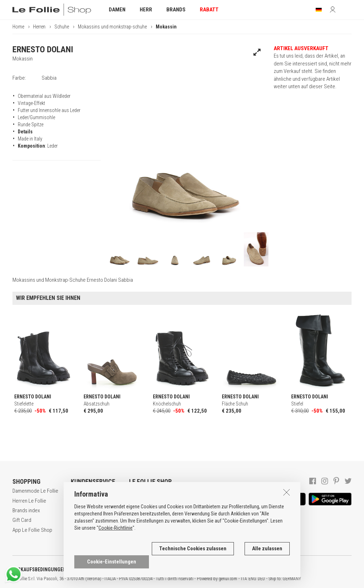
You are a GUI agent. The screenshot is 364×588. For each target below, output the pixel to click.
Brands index (26, 510)
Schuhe (62, 27)
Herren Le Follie (29, 501)
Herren (39, 27)
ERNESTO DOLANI (43, 49)
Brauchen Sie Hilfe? (92, 491)
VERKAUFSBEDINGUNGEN (39, 570)
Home (18, 27)
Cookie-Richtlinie (116, 538)
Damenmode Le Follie (35, 491)
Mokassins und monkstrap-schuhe (112, 27)
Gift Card (22, 520)
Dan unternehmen (148, 491)
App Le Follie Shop (32, 530)
